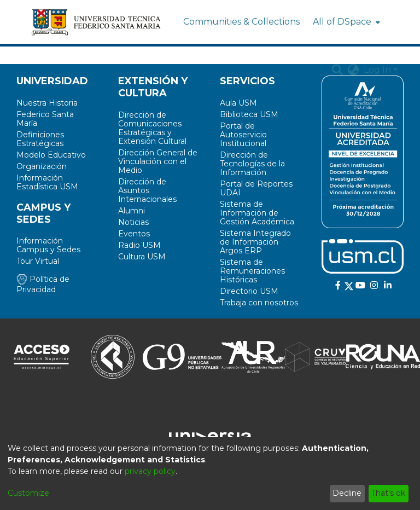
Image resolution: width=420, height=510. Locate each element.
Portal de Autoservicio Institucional (243, 135)
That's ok (388, 493)
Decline (347, 493)
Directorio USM (249, 291)
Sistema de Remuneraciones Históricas (252, 271)
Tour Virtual (38, 261)
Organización (42, 166)
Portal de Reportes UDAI (256, 188)
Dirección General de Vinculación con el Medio (158, 161)
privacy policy (150, 471)
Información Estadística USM (47, 182)
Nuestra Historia (47, 103)
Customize (28, 493)
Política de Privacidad (43, 284)
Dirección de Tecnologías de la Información (252, 164)
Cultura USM (142, 257)
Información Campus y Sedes (48, 245)
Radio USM (139, 245)
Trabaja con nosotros (259, 303)
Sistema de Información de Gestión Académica (257, 213)
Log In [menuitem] (377, 70)
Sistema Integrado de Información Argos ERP (255, 242)
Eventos (134, 234)
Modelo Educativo (51, 155)
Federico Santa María (45, 119)
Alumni (132, 211)
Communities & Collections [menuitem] (241, 22)
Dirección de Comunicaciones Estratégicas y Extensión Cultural (152, 128)
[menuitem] (345, 22)
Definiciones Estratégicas (40, 139)
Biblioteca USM (249, 114)
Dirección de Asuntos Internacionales (147, 190)
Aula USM (238, 103)
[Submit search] (338, 70)
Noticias (133, 222)
